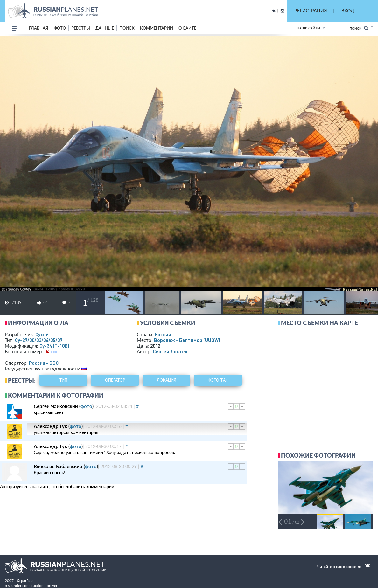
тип (54, 351)
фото (60, 28)
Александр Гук (50, 426)
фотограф (218, 380)
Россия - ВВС (44, 363)
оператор (115, 380)
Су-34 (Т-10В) (54, 346)
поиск (127, 28)
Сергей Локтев (170, 351)
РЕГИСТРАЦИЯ (311, 11)
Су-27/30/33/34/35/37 (39, 340)
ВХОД (348, 11)
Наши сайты (308, 28)
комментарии (157, 28)
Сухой (42, 334)
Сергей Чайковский (56, 406)
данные (105, 28)
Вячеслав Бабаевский (58, 466)
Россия (163, 334)
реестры (81, 28)
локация (167, 380)
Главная (39, 28)
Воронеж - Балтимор (187, 340)
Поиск (359, 28)
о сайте (187, 28)
